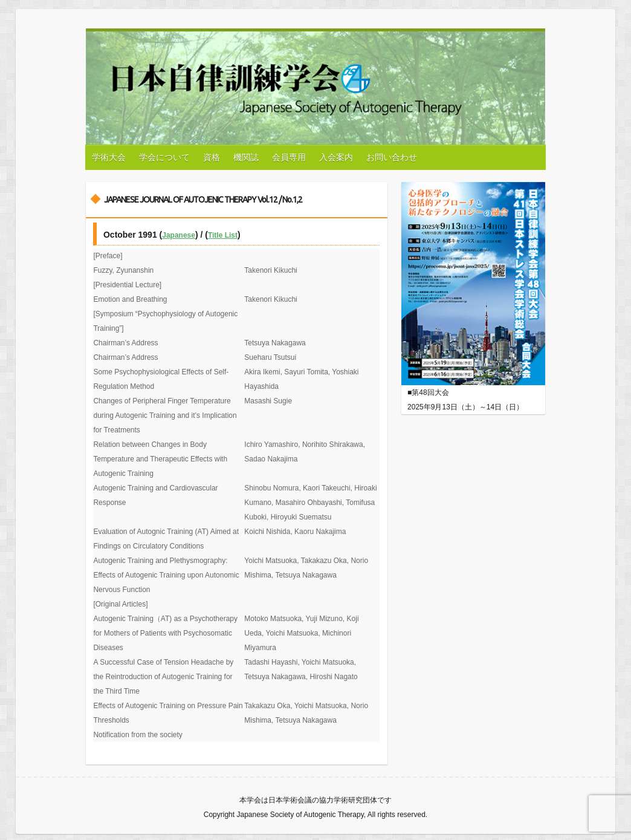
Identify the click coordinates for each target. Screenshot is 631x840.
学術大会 (109, 157)
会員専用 (289, 157)
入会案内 (336, 157)
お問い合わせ (392, 157)
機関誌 (246, 157)
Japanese (179, 235)
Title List (223, 235)
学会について (164, 157)
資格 (212, 157)
